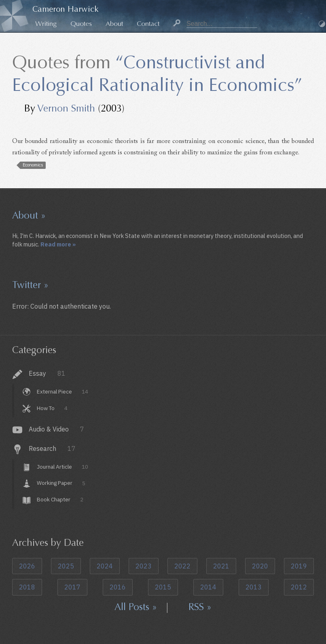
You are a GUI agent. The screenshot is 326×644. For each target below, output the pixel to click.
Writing (46, 24)
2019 (299, 566)
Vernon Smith (66, 108)
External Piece (62, 391)
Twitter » (30, 285)
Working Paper (61, 483)
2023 (144, 566)
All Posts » (136, 607)
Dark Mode (322, 24)
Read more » (58, 244)
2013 (254, 587)
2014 (208, 587)
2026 (27, 566)
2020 (260, 566)
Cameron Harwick (66, 9)
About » (29, 215)
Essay (47, 373)
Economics (33, 165)
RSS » (200, 607)
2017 (72, 587)
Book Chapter (60, 499)
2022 (182, 566)
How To (52, 408)
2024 (105, 566)
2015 (163, 587)
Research (52, 448)
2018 (27, 587)
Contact (148, 24)
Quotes (81, 24)
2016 (118, 587)
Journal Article (62, 467)
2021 (221, 566)
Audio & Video (56, 429)
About (114, 24)
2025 (66, 566)
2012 (299, 587)
